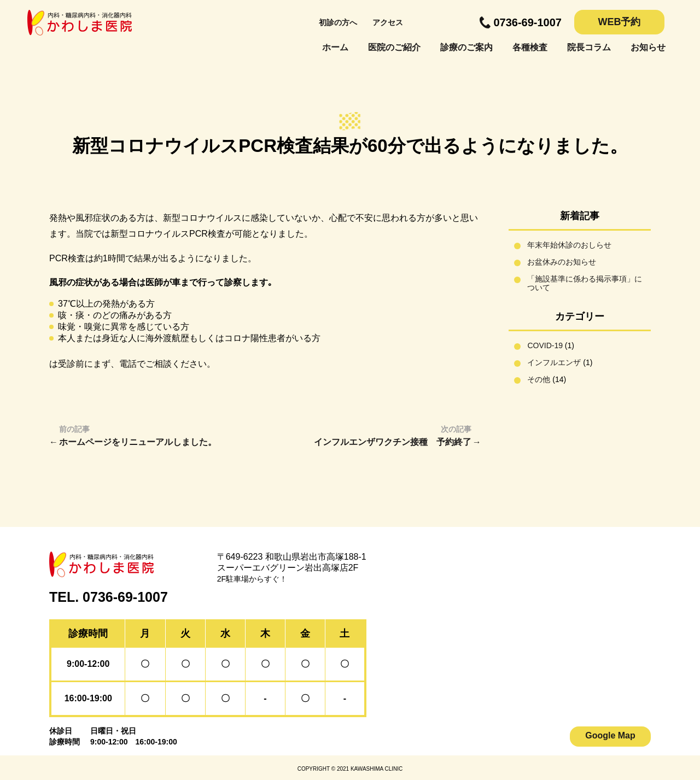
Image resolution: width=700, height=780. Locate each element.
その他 (539, 379)
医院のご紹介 (394, 47)
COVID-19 (545, 345)
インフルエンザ (554, 362)
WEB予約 (620, 22)
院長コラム (589, 47)
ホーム (335, 47)
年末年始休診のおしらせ (569, 245)
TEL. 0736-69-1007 (109, 597)
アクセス (388, 22)
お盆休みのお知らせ (562, 262)
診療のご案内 (466, 47)
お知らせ (648, 47)
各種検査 (530, 47)
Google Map (610, 735)
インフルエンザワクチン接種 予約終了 (393, 442)
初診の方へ (338, 22)
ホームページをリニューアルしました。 (138, 442)
